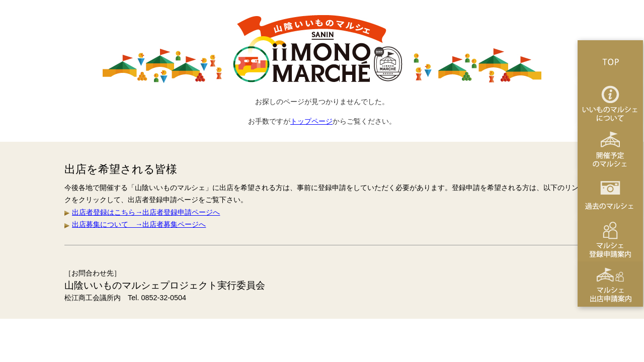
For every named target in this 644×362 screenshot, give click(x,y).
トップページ (311, 121)
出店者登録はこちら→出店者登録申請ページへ (146, 212)
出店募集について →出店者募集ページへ (139, 224)
